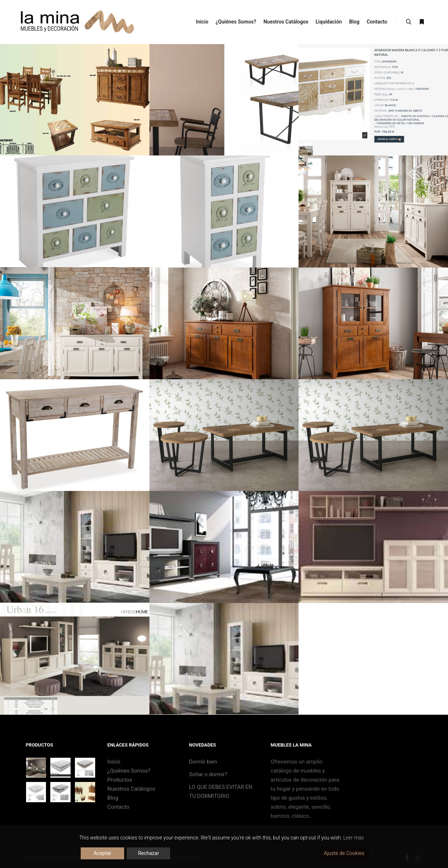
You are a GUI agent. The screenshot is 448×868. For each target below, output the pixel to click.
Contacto (119, 807)
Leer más (353, 838)
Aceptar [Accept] (103, 853)
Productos (120, 780)
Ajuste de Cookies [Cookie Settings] (344, 853)
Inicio (114, 762)
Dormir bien (203, 762)
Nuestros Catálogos (131, 789)
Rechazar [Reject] (148, 853)
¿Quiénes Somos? (129, 771)
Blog (113, 798)
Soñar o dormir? (208, 774)
